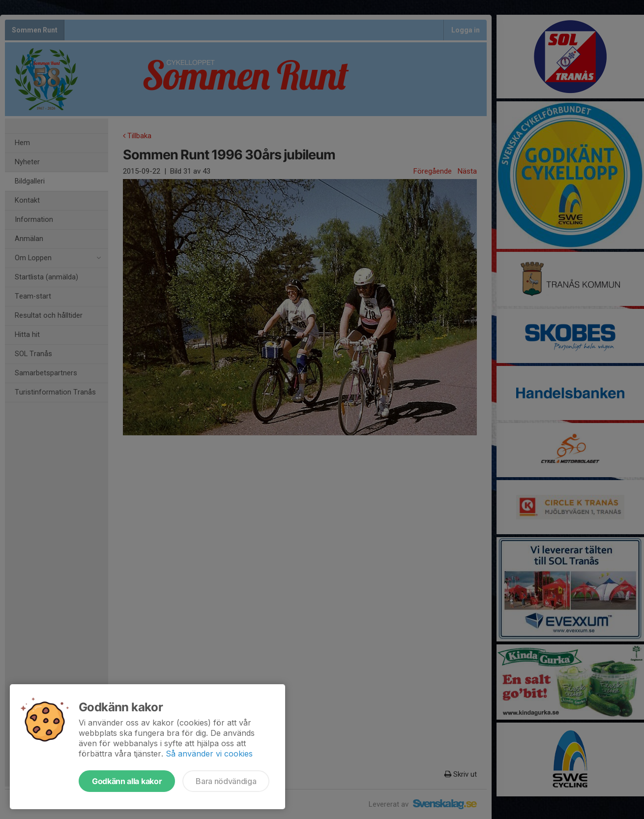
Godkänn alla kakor (127, 781)
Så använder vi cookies (209, 754)
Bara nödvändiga (226, 781)
